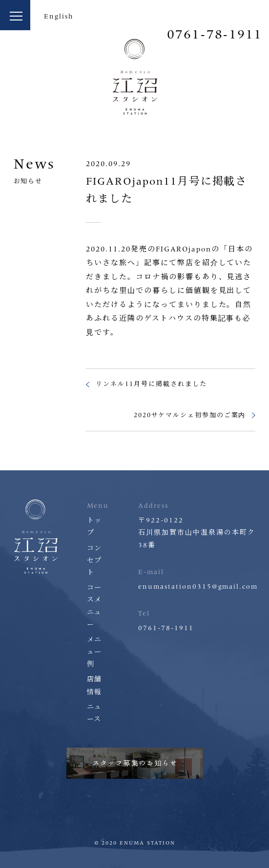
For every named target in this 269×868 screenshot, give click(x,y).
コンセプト (95, 560)
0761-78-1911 (215, 34)
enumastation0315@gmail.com (198, 587)
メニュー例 (95, 652)
